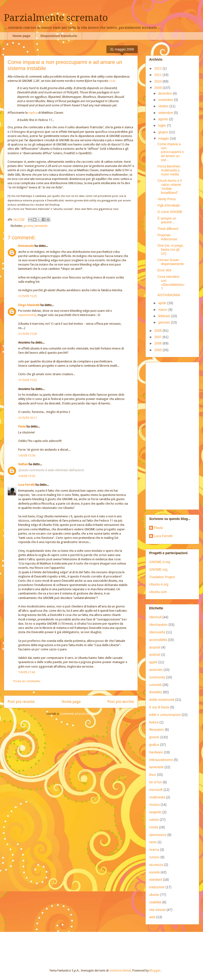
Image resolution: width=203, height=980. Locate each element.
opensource (158, 835)
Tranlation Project (162, 577)
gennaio (165, 322)
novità (154, 827)
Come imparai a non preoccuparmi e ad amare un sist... (171, 152)
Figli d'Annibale (169, 205)
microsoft (156, 790)
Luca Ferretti (26, 485)
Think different (168, 229)
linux (153, 775)
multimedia (157, 797)
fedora (154, 722)
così (112, 81)
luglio (163, 125)
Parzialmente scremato (56, 18)
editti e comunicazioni (165, 715)
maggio (164, 138)
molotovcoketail (120, 970)
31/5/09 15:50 (27, 334)
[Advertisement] (171, 435)
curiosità (155, 685)
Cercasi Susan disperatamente (171, 262)
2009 (159, 88)
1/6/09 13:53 (27, 476)
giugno (164, 132)
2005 (159, 350)
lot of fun (156, 782)
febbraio (165, 316)
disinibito (156, 692)
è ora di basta (159, 707)
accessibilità (158, 640)
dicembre (165, 93)
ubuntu (154, 895)
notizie (154, 820)
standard (156, 880)
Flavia (22, 426)
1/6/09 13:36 (27, 455)
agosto (164, 119)
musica (154, 805)
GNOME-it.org (160, 562)
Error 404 (164, 270)
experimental (27, 315)
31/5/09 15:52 (27, 380)
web (152, 917)
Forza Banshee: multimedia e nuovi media (169, 170)
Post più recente (21, 702)
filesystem (156, 730)
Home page (21, 36)
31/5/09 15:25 (27, 296)
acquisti (155, 647)
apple (153, 662)
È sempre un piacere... (167, 220)
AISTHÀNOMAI (169, 295)
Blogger (155, 970)
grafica (154, 745)
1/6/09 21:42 (27, 672)
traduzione (157, 887)
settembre (166, 113)
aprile (163, 303)
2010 (159, 81)
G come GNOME (170, 212)
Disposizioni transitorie (59, 36)
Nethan (23, 464)
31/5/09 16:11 (27, 418)
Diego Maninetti (29, 305)
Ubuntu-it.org (159, 584)
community (157, 677)
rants (153, 842)
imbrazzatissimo (161, 760)
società (154, 872)
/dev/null (155, 617)
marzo (163, 310)
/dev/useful (157, 632)
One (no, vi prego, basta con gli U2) (171, 249)
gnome (28, 226)
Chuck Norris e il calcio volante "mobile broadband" (170, 187)
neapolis (155, 812)
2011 (159, 75)
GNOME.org (158, 569)
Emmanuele (26, 246)
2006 (159, 343)
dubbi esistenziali (162, 700)
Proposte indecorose (167, 237)
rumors (154, 857)
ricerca (154, 850)
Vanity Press (167, 199)
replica (33, 113)
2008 (159, 331)
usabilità (155, 902)
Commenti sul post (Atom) (78, 714)
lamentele (41, 226)
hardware (156, 752)
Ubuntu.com (158, 592)
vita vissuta (157, 910)
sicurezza (156, 865)
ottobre (164, 106)
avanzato (156, 670)
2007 (159, 337)
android (155, 655)
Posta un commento (27, 681)
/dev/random (158, 625)
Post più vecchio (121, 702)
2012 (159, 68)
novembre (166, 100)
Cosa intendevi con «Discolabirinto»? (171, 282)
